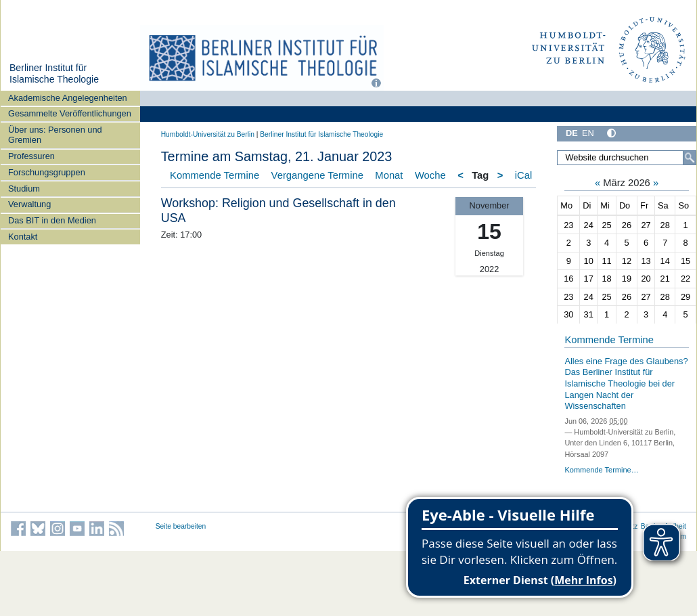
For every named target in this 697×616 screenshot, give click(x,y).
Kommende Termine (215, 175)
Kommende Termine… (601, 470)
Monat (389, 175)
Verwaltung (29, 204)
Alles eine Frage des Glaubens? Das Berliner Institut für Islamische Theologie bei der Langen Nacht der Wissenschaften (626, 384)
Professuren (31, 156)
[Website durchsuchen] (627, 158)
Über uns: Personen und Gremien (55, 135)
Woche (430, 175)
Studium (24, 189)
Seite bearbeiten (181, 526)
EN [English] (588, 133)
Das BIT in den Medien (52, 220)
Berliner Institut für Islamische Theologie (54, 74)
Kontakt (23, 237)
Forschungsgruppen (47, 172)
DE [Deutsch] (572, 133)
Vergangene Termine (317, 175)
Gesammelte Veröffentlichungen (70, 113)
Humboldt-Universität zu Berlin (208, 134)
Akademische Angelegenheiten (68, 98)
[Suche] (690, 158)
